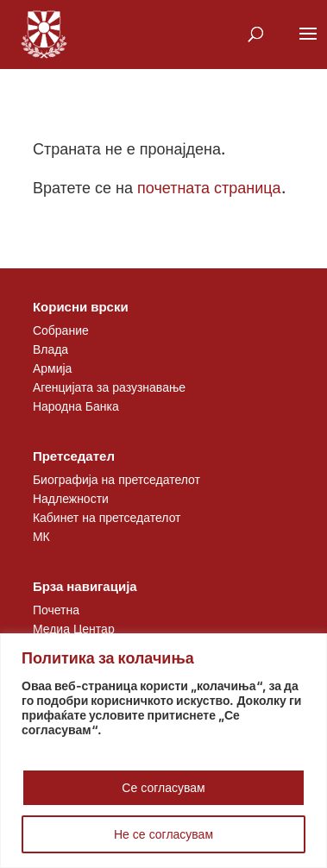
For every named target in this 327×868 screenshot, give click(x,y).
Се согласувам (163, 787)
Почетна (56, 610)
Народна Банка (76, 406)
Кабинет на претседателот (107, 517)
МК (41, 536)
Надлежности (71, 498)
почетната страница (209, 188)
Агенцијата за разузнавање (109, 387)
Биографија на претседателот (116, 479)
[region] (163, 751)
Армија (52, 368)
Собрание (61, 330)
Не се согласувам (163, 834)
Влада (50, 349)
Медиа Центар (74, 629)
